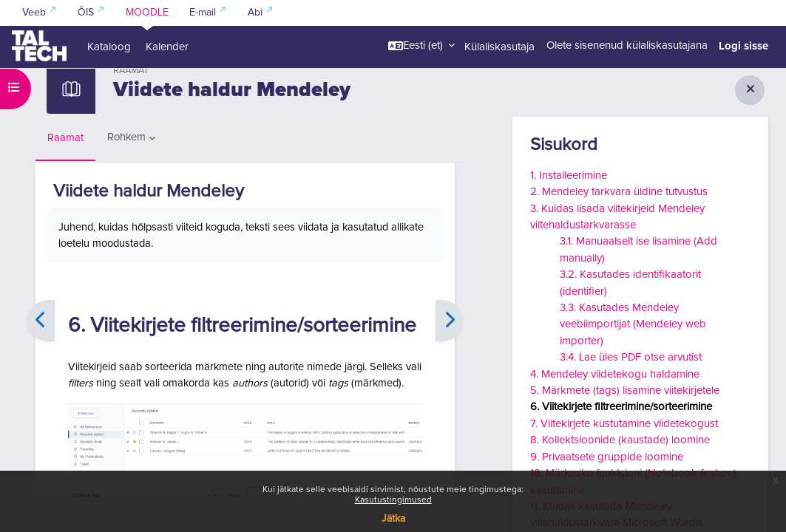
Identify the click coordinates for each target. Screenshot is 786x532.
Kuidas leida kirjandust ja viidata (116, 87)
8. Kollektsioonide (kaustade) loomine (620, 440)
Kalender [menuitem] (167, 47)
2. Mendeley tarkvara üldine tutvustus (619, 192)
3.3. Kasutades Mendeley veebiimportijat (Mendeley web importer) (633, 324)
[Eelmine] (41, 357)
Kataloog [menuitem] (109, 47)
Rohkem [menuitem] (127, 172)
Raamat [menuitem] (65, 173)
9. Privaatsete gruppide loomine (607, 457)
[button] (421, 46)
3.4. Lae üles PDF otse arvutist (631, 357)
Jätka (393, 519)
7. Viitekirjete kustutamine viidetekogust (624, 424)
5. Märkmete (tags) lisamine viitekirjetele (625, 391)
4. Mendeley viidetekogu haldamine (615, 374)
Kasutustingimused (393, 500)
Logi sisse (743, 46)
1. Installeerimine (569, 175)
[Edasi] (449, 357)
